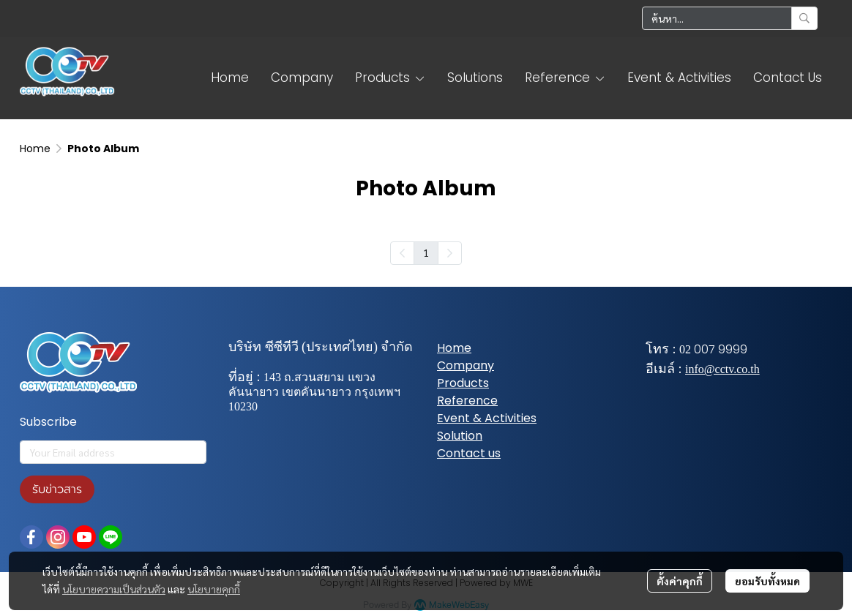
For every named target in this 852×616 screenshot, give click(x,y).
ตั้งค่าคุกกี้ (680, 581)
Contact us (469, 453)
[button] (730, 18)
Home (35, 149)
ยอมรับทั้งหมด (767, 581)
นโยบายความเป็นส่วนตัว (114, 589)
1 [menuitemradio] (426, 252)
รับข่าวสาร (57, 489)
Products (463, 383)
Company (466, 365)
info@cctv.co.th (722, 369)
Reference (467, 401)
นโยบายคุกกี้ (214, 589)
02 (685, 349)
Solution (460, 436)
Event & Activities (487, 418)
